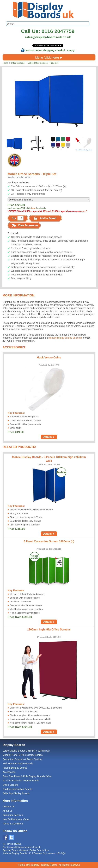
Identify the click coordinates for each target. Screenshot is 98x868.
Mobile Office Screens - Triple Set (43, 63)
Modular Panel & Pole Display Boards (23, 755)
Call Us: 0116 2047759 (48, 31)
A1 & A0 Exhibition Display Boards (21, 781)
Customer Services (13, 815)
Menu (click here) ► (49, 58)
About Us (8, 811)
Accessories (9, 772)
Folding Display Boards (15, 768)
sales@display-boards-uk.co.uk (48, 37)
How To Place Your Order (16, 819)
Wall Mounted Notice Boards (18, 763)
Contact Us (8, 807)
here (33, 208)
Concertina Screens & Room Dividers (22, 759)
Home (5, 63)
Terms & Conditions (13, 824)
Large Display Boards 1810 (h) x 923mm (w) (26, 751)
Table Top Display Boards (16, 793)
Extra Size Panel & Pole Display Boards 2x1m (27, 776)
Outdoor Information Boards (17, 789)
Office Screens (18, 63)
